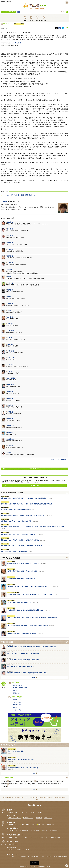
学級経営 (42, 781)
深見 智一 (11, 324)
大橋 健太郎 (11, 439)
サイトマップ (35, 799)
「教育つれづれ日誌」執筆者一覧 (59, 459)
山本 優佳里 (11, 378)
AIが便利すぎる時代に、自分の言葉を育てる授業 (22, 633)
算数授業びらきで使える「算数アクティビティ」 (22, 759)
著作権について (20, 797)
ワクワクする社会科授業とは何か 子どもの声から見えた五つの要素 (28, 626)
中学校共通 (4, 784)
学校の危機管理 (17, 702)
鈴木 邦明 (10, 229)
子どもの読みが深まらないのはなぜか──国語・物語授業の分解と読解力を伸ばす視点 (26, 504)
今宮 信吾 (11, 351)
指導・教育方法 (21, 781)
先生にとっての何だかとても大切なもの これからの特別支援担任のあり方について (32, 618)
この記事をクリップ (22, 469)
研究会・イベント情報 (15, 850)
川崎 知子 (10, 453)
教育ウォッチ (24, 812)
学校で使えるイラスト (42, 837)
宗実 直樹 (10, 249)
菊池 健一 (10, 242)
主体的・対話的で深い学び (53, 784)
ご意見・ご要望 (21, 485)
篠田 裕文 (10, 290)
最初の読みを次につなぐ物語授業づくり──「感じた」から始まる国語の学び (24, 498)
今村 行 (10, 337)
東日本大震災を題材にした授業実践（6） (20, 602)
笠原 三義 (10, 283)
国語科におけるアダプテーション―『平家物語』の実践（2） (19, 534)
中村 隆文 (10, 419)
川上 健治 (18, 43)
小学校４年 (4, 786)
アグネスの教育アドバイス (13, 593)
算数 (27, 781)
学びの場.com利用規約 (47, 797)
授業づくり (12, 781)
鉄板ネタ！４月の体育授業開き (17, 751)
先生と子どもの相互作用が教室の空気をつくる (21, 666)
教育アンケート (13, 844)
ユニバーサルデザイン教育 (12, 45)
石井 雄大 (10, 432)
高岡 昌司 (10, 256)
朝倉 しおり (11, 398)
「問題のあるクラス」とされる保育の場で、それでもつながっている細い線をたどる (32, 647)
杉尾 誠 (9, 276)
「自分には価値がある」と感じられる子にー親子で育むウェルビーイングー (30, 594)
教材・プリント (29, 837)
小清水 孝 (10, 405)
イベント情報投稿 (33, 856)
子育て (21, 784)
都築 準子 (11, 344)
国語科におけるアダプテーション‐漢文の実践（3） (16, 521)
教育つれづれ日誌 (19, 24)
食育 (62, 781)
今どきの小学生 (17, 710)
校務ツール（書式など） (57, 837)
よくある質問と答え (60, 797)
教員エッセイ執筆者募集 (61, 856)
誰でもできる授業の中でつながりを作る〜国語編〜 (16, 510)
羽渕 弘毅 (10, 303)
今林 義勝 (10, 263)
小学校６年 (56, 781)
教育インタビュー (13, 812)
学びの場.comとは (8, 797)
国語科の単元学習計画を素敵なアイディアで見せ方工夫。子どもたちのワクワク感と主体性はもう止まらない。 (33, 527)
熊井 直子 (10, 297)
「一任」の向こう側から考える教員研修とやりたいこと (23, 660)
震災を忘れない (11, 600)
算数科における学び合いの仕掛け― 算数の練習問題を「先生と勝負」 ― (28, 673)
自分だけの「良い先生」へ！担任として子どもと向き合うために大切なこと (30, 587)
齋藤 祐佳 (10, 392)
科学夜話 (15, 707)
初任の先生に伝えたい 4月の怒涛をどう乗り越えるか (23, 653)
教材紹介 (41, 812)
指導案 (10, 837)
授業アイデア (18, 837)
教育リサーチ (48, 818)
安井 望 (10, 371)
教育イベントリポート (15, 818)
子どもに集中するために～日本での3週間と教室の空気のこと (25, 610)
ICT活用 (32, 781)
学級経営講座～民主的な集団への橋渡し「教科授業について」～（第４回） (23, 515)
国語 (2, 45)
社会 (16, 784)
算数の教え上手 (17, 699)
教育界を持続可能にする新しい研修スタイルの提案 (22, 571)
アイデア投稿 (22, 856)
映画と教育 (16, 690)
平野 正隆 (11, 358)
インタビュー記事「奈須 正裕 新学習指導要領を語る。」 (19, 195)
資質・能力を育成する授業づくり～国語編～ (14, 551)
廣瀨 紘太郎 (11, 425)
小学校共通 (4, 781)
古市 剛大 (11, 364)
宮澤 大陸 (11, 331)
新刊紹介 (33, 812)
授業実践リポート (28, 818)
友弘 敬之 (11, 385)
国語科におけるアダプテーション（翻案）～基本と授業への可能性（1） (22, 546)
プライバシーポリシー (32, 797)
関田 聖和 (10, 222)
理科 (25, 784)
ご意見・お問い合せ (46, 856)
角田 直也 (10, 446)
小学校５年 (49, 781)
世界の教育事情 (17, 705)
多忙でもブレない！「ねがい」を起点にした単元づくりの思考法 (20, 540)
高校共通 (11, 784)
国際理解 (34, 784)
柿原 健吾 (10, 412)
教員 (29, 784)
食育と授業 (39, 818)
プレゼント (26, 850)
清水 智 (9, 310)
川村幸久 (10, 270)
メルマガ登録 (12, 856)
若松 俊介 (10, 236)
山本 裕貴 (10, 317)
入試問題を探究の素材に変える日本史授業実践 (21, 579)
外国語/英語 (41, 784)
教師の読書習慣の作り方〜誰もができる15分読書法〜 (23, 563)
